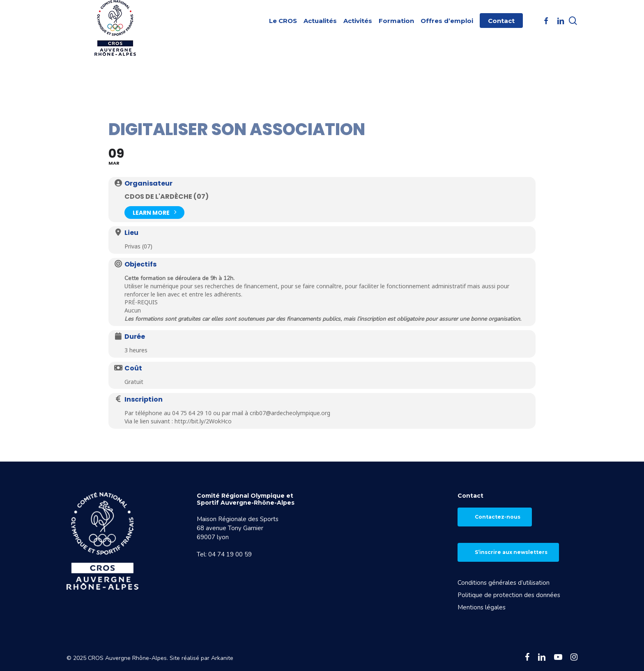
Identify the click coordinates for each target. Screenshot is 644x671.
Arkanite (222, 658)
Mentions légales (482, 607)
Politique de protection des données (509, 595)
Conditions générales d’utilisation (504, 583)
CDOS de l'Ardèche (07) (167, 196)
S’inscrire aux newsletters (511, 552)
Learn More (154, 212)
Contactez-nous (498, 517)
